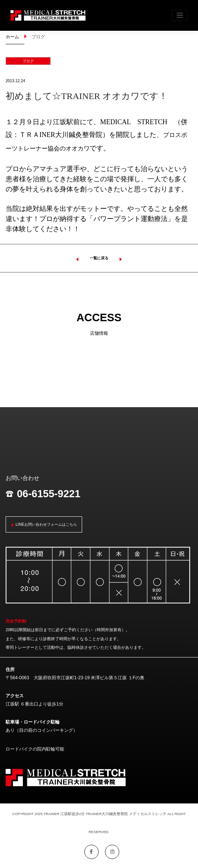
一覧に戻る (99, 258)
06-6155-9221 (43, 494)
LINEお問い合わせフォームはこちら (46, 524)
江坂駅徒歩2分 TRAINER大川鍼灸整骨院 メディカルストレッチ (113, 814)
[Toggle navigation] (180, 15)
